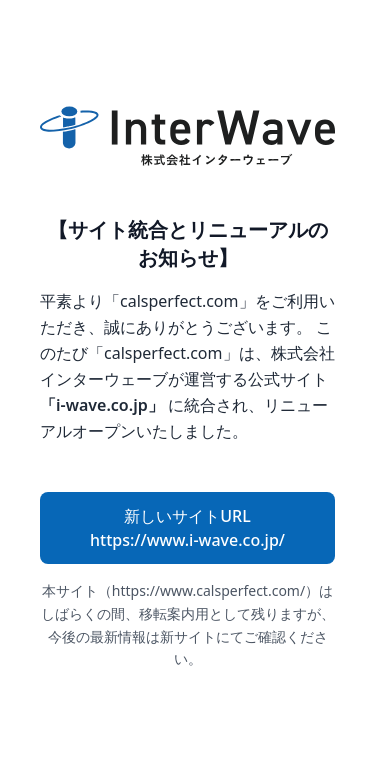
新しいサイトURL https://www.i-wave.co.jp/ (187, 528)
